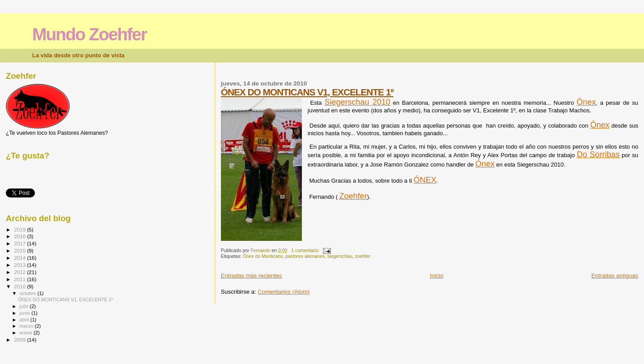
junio (26, 313)
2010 (20, 286)
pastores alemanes (305, 256)
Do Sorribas (598, 154)
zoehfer (363, 256)
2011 (20, 279)
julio (25, 306)
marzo (27, 326)
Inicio (436, 276)
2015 (20, 251)
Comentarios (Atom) (284, 292)
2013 (20, 265)
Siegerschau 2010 (357, 102)
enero (27, 333)
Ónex (586, 102)
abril (25, 320)
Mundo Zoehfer (89, 34)
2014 (20, 258)
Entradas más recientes (252, 276)
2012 (20, 272)
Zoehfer (353, 196)
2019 (20, 229)
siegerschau (340, 256)
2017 (20, 243)
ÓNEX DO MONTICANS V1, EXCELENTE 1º (307, 92)
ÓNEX (425, 180)
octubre (29, 293)
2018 (20, 236)
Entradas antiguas (615, 276)
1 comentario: (306, 251)
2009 (20, 340)
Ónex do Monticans (263, 256)
